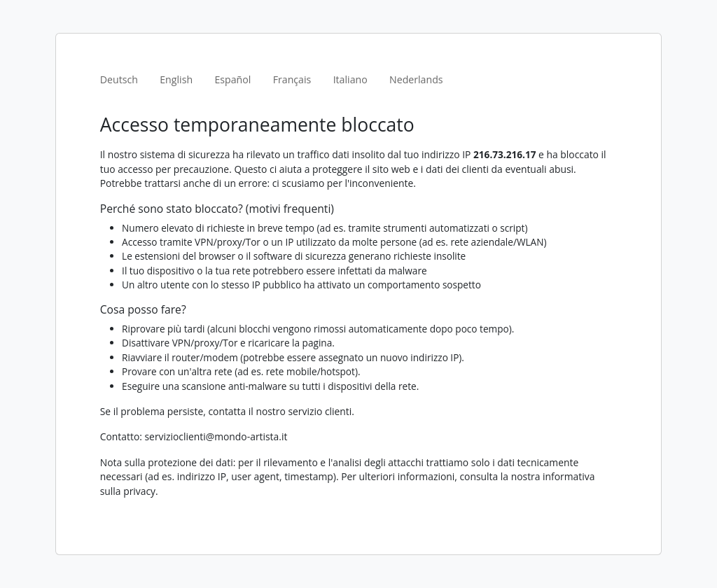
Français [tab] (292, 79)
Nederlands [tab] (416, 79)
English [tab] (176, 79)
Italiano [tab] (350, 79)
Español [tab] (232, 79)
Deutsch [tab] (119, 79)
